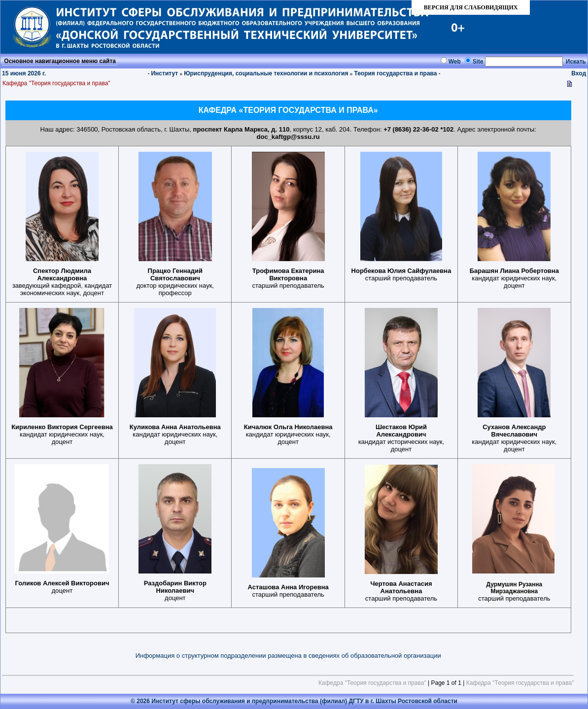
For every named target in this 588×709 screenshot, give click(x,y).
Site (478, 62)
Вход (579, 73)
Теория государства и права (395, 73)
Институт (164, 73)
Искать (576, 62)
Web (455, 62)
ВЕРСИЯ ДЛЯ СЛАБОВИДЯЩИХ (471, 7)
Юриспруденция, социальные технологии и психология (266, 73)
